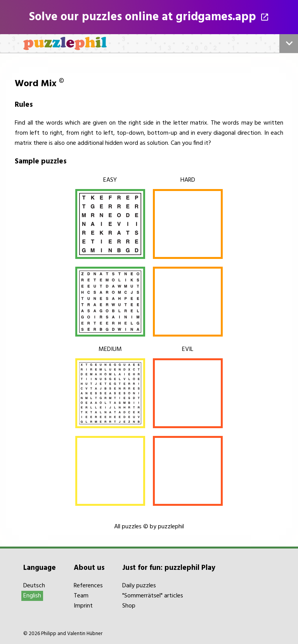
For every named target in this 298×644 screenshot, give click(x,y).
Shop (129, 606)
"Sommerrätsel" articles (153, 596)
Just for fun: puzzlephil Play (169, 568)
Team (81, 596)
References (88, 586)
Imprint (83, 606)
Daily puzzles (139, 586)
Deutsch (34, 586)
